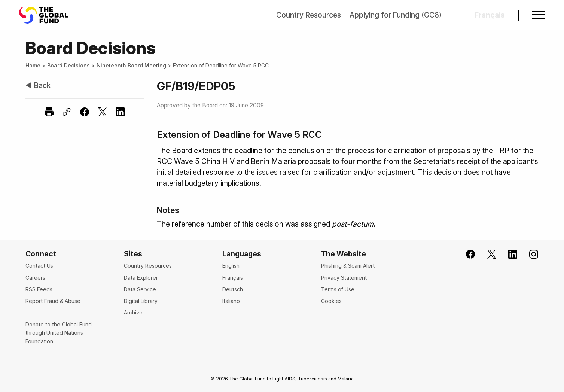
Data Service (140, 289)
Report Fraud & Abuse (53, 301)
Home (33, 65)
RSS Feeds (39, 289)
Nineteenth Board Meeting (131, 65)
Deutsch (233, 289)
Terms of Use (338, 289)
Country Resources (309, 15)
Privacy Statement (344, 278)
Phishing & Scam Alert (348, 266)
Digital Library (141, 301)
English (231, 266)
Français (233, 278)
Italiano (231, 301)
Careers (35, 278)
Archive (133, 312)
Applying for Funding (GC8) (396, 15)
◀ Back (38, 85)
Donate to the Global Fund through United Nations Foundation (59, 333)
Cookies (331, 301)
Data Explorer (141, 278)
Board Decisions (68, 65)
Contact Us (39, 266)
